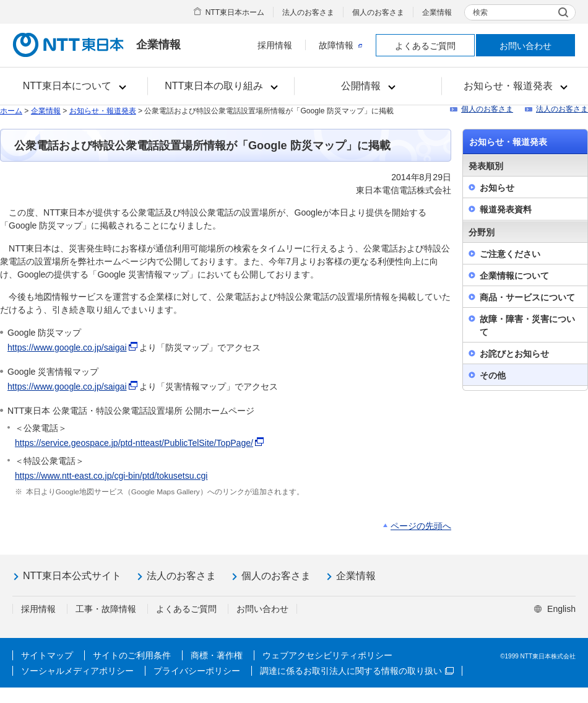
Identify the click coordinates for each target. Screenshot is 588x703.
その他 (493, 375)
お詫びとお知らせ (514, 354)
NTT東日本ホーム (235, 12)
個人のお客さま (378, 12)
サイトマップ (47, 655)
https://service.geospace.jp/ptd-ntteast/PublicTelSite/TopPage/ (134, 443)
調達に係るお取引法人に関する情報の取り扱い (357, 671)
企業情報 (437, 12)
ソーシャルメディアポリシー (77, 671)
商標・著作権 (217, 655)
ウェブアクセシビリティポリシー (327, 655)
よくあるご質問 (425, 46)
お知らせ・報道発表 (103, 111)
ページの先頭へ (421, 526)
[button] (74, 86)
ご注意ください (510, 254)
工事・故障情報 (106, 609)
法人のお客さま (308, 12)
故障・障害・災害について (527, 325)
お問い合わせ (525, 46)
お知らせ (497, 188)
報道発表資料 (506, 209)
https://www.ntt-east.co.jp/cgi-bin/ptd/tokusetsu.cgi (111, 476)
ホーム (11, 111)
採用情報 (275, 45)
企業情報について (514, 276)
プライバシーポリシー (197, 671)
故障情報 (340, 45)
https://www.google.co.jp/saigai (67, 347)
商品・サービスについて (527, 297)
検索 (480, 12)
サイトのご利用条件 (132, 655)
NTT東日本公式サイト (72, 576)
